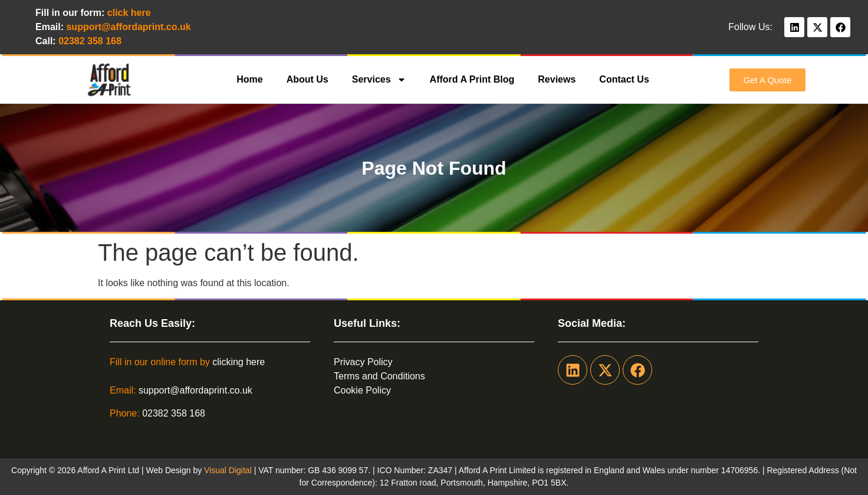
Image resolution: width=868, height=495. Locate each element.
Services (379, 80)
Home (249, 79)
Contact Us (624, 79)
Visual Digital (229, 470)
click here (129, 13)
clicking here (239, 362)
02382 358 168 (174, 413)
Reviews (557, 79)
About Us (308, 79)
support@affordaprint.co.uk (195, 390)
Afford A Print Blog (472, 79)
